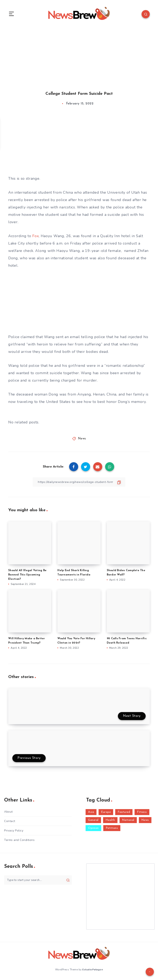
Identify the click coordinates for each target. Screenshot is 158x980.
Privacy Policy (14, 831)
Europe (106, 812)
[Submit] (68, 880)
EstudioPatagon (93, 970)
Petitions (112, 828)
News (82, 439)
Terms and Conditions (19, 840)
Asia (91, 812)
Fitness (142, 812)
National (128, 820)
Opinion (93, 828)
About (8, 812)
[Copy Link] (79, 482)
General (93, 820)
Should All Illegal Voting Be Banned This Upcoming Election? (27, 575)
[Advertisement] (79, 55)
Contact (10, 821)
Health (110, 820)
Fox (35, 236)
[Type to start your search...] (38, 880)
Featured (124, 812)
